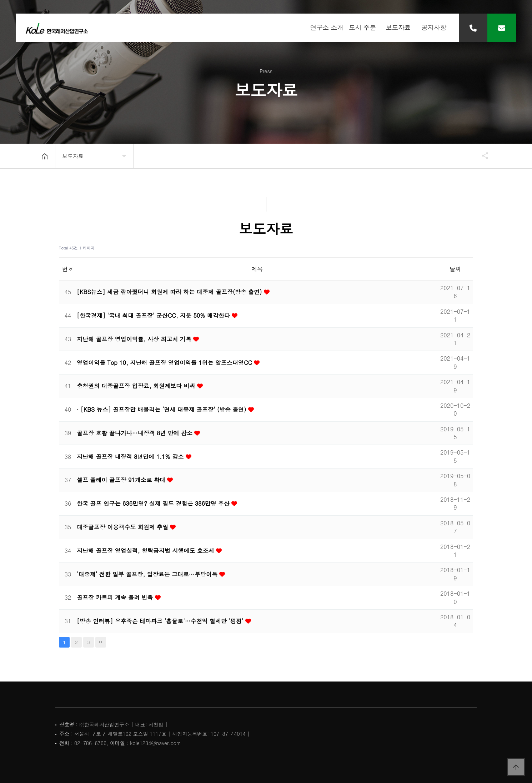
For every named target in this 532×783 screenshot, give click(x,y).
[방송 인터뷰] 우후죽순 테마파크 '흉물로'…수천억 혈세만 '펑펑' (161, 621)
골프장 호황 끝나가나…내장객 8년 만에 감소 (135, 433)
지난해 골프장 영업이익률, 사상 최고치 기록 (135, 339)
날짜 (455, 269)
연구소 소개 (327, 28)
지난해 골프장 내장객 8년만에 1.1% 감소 (131, 457)
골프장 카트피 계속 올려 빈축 (116, 597)
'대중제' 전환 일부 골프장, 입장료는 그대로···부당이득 (148, 574)
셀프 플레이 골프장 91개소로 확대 (122, 480)
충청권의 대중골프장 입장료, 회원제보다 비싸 (137, 386)
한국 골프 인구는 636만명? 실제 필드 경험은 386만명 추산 (154, 503)
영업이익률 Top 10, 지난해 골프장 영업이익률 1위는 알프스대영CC (165, 363)
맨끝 (101, 642)
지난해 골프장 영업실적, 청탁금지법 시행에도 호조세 (146, 551)
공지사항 (434, 28)
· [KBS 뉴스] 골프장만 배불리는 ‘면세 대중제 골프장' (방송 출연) (162, 409)
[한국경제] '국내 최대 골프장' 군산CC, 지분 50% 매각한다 (154, 315)
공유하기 (482, 155)
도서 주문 (362, 28)
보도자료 (398, 28)
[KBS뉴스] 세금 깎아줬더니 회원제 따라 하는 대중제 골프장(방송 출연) (170, 292)
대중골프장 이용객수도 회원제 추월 (123, 527)
